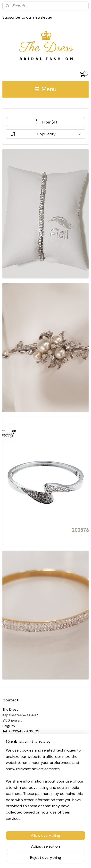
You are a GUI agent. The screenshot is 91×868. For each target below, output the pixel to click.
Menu (46, 89)
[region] (45, 786)
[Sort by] (45, 134)
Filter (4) (46, 122)
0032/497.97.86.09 (24, 731)
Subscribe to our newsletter (27, 17)
